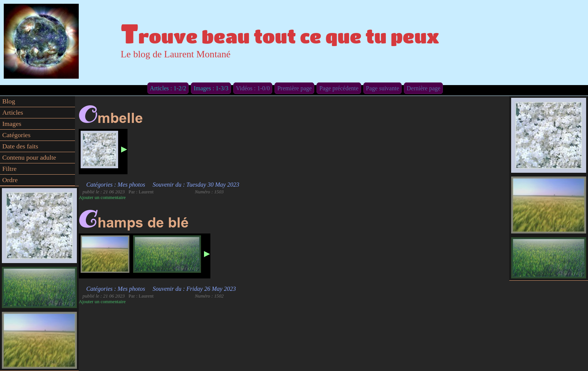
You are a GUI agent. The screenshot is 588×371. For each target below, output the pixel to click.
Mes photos (131, 185)
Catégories (16, 135)
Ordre (10, 180)
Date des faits (20, 146)
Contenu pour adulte (29, 157)
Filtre (9, 169)
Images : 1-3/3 (211, 88)
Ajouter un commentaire (102, 197)
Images (12, 124)
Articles (13, 112)
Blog (9, 101)
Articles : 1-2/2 (168, 88)
